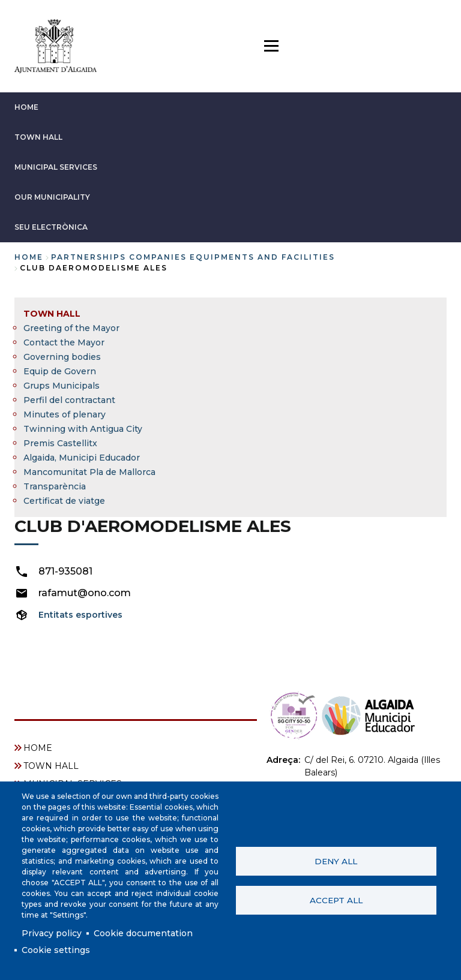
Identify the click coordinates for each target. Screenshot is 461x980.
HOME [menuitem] (38, 748)
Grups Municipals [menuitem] (62, 386)
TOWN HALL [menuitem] (52, 314)
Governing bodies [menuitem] (62, 357)
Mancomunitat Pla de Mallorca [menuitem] (89, 472)
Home (29, 257)
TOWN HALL (38, 137)
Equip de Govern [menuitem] (60, 371)
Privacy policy (52, 933)
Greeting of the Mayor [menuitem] (71, 328)
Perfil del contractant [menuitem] (69, 400)
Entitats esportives (80, 615)
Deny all (336, 861)
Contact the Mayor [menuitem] (64, 342)
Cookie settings (56, 950)
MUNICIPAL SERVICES (56, 167)
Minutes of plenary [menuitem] (65, 414)
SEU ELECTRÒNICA (51, 227)
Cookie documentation (143, 933)
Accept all (336, 900)
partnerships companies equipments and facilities (193, 257)
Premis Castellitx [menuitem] (60, 443)
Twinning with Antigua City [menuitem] (83, 429)
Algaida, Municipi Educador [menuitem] (82, 458)
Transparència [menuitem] (55, 486)
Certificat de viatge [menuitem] (64, 501)
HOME (26, 107)
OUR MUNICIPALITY (52, 197)
